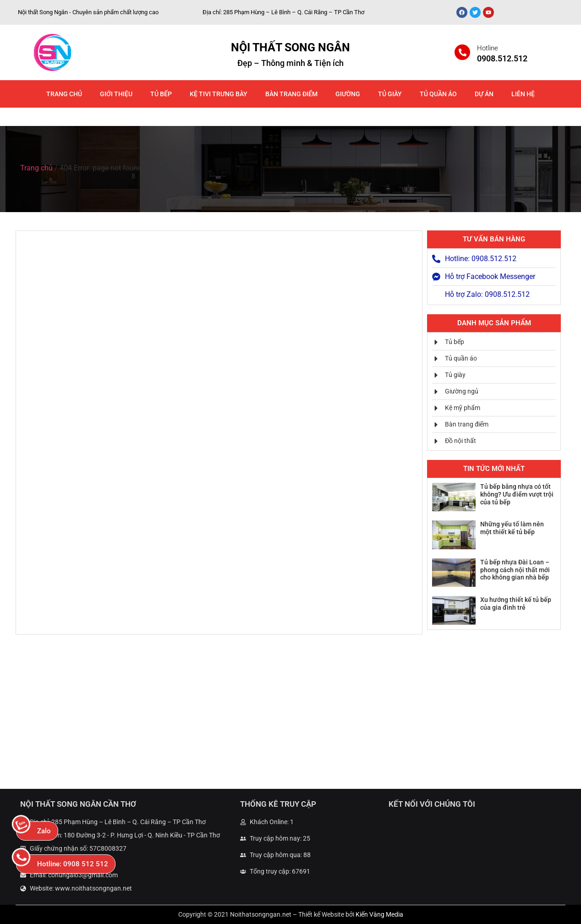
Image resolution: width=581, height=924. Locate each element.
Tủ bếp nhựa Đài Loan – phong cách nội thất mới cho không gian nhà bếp (515, 570)
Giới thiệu (116, 94)
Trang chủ (64, 94)
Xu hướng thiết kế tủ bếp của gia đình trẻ (516, 604)
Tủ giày (390, 94)
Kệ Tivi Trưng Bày (219, 94)
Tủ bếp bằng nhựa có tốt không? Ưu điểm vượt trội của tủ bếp (517, 494)
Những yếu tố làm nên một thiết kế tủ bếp (512, 528)
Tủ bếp (161, 94)
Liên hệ (523, 94)
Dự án (484, 94)
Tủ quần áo (438, 94)
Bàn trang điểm (291, 94)
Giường (348, 94)
